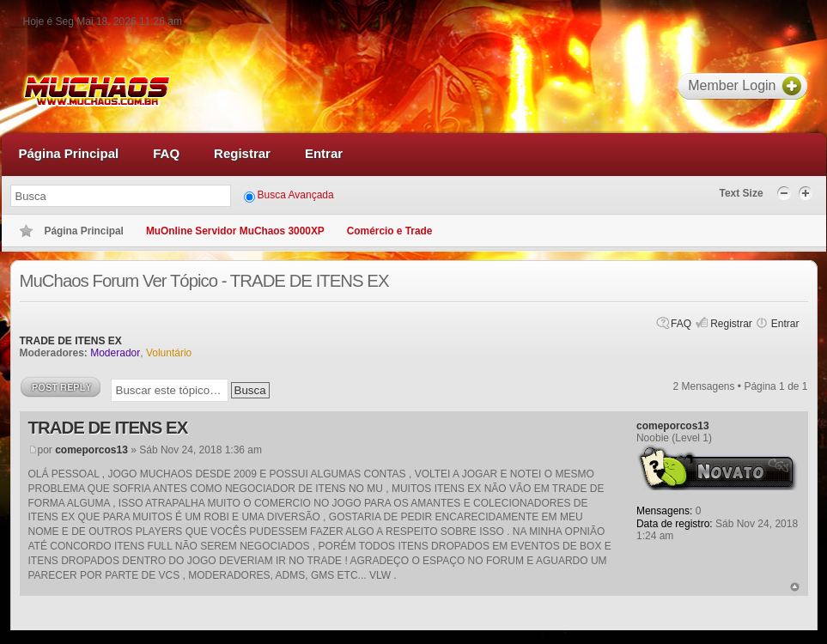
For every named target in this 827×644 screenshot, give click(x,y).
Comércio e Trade (390, 231)
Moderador (115, 353)
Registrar (731, 324)
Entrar (785, 324)
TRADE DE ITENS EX (71, 341)
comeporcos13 (91, 450)
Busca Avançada (296, 195)
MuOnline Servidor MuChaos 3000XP (235, 231)
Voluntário (169, 353)
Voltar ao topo (795, 587)
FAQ (681, 324)
